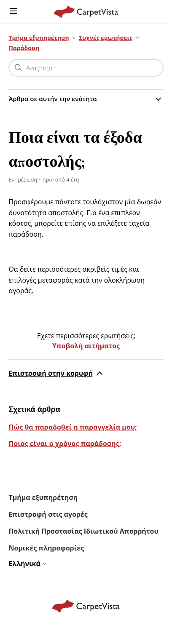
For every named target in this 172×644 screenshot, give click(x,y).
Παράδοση (24, 48)
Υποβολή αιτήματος (86, 346)
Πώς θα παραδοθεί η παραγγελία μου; (73, 427)
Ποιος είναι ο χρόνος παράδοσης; (65, 444)
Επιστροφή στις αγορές (48, 514)
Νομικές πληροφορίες (46, 548)
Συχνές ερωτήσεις (106, 38)
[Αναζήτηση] (86, 68)
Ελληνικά (28, 564)
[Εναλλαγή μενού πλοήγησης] (13, 12)
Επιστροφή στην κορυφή (56, 373)
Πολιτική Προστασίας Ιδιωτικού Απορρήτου (83, 531)
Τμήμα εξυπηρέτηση (39, 38)
